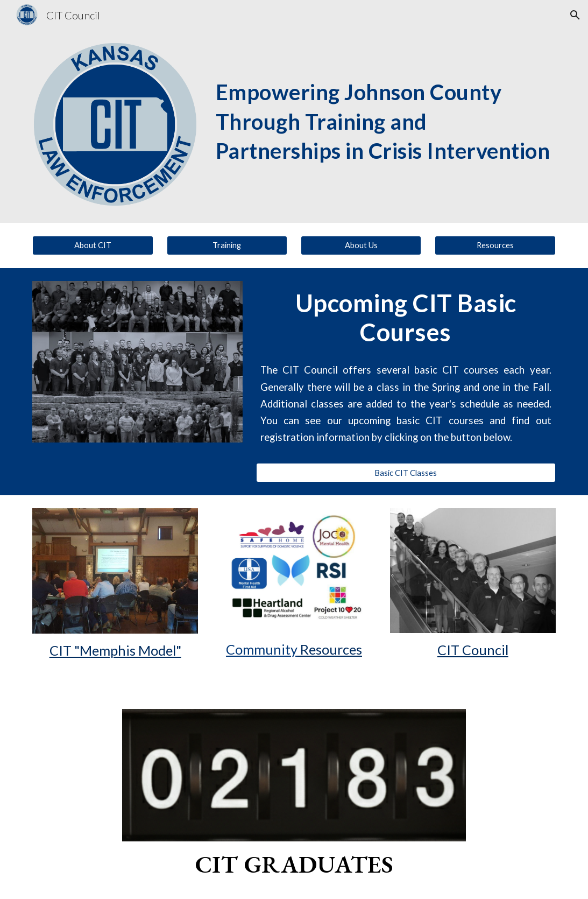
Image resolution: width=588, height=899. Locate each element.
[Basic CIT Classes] (406, 473)
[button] (575, 15)
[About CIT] (93, 245)
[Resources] (495, 245)
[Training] (227, 245)
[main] (384, 106)
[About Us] (361, 245)
